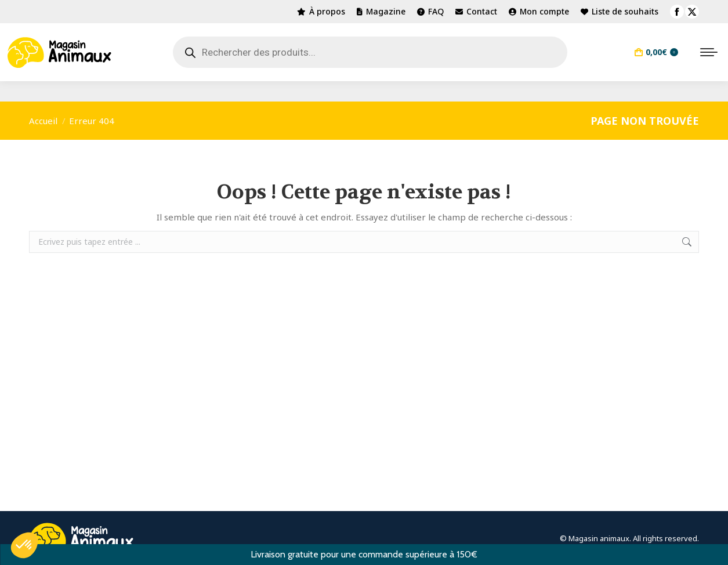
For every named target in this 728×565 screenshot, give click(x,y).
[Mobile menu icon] (709, 52)
